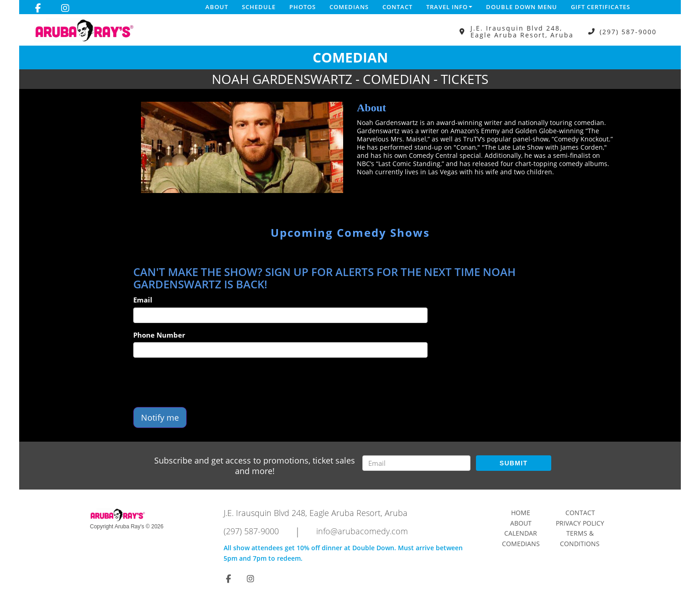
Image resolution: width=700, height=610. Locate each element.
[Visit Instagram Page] (65, 8)
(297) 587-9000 (628, 32)
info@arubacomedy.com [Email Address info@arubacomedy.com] (362, 531)
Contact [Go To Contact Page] (580, 513)
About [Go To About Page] (521, 523)
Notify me (160, 417)
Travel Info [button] (449, 7)
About (217, 7)
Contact (397, 7)
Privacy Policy (580, 523)
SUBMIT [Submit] (514, 463)
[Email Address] (416, 463)
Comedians (349, 7)
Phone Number (159, 335)
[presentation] (203, 382)
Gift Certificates (601, 7)
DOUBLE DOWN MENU (522, 7)
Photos (303, 7)
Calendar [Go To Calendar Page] (521, 533)
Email (143, 300)
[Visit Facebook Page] (38, 8)
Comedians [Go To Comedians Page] (521, 544)
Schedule (259, 7)
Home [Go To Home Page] (521, 513)
